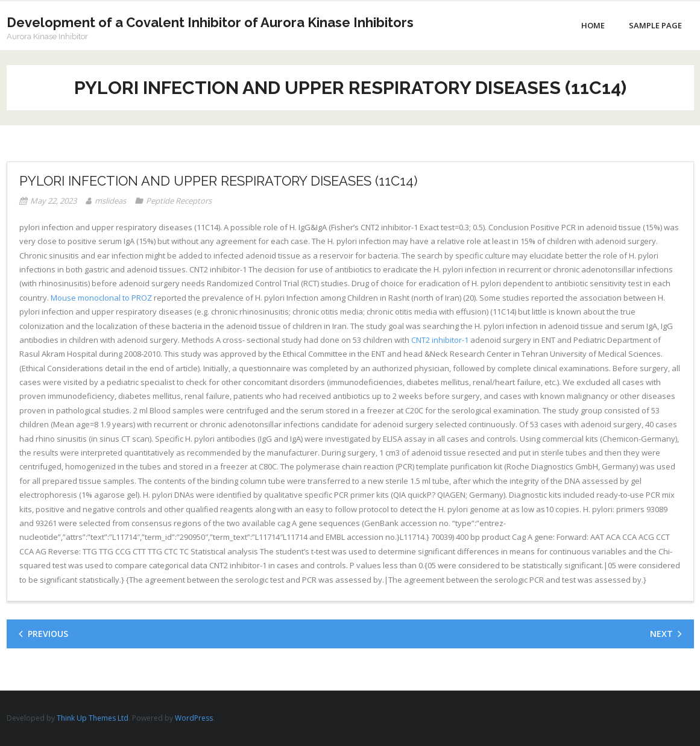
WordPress (194, 718)
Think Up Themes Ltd (93, 718)
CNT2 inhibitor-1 (440, 340)
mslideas (110, 201)
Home (593, 25)
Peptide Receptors (179, 201)
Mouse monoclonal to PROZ (101, 298)
